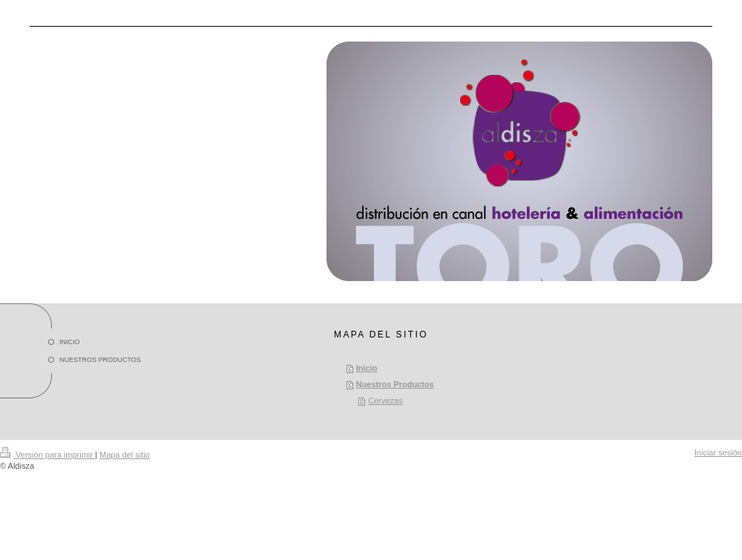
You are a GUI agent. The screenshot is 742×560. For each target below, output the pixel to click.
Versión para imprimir (47, 455)
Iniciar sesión (718, 452)
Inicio (367, 368)
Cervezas (385, 401)
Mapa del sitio (125, 455)
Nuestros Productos (395, 384)
